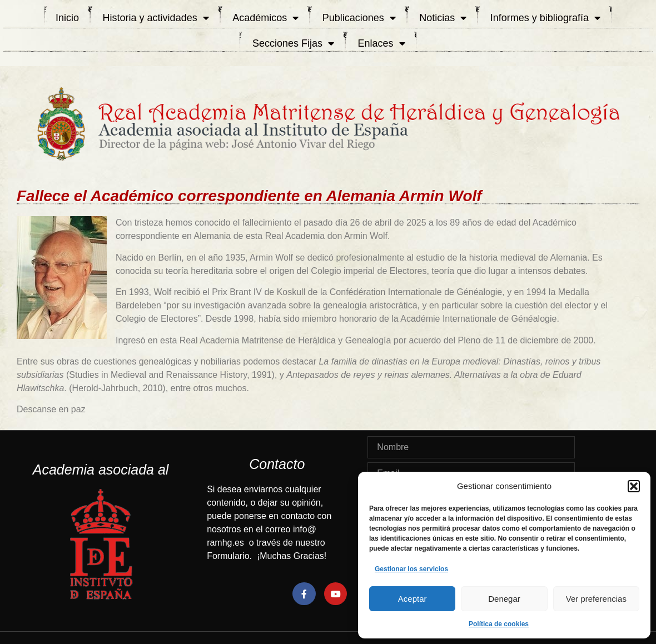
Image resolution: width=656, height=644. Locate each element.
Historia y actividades (156, 18)
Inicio (67, 18)
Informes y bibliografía (545, 18)
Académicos (265, 18)
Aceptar (413, 599)
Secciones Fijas (293, 43)
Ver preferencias (596, 599)
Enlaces (382, 43)
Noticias (443, 18)
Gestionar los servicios (411, 569)
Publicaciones (359, 18)
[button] (634, 486)
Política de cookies (499, 624)
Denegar (504, 599)
